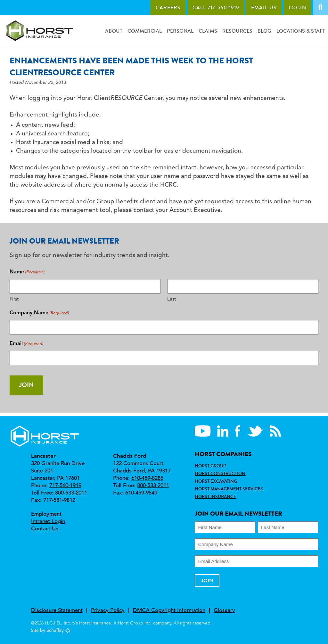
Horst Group (210, 466)
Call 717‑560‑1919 (216, 8)
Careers (168, 8)
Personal (180, 31)
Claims (208, 31)
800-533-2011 (71, 493)
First (14, 299)
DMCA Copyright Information (169, 611)
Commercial (145, 31)
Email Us (264, 8)
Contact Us (45, 529)
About (114, 31)
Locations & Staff (301, 31)
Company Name (39, 313)
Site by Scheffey (47, 631)
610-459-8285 (147, 478)
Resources (237, 31)
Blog (264, 31)
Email (26, 344)
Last (172, 299)
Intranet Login (48, 522)
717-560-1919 (65, 486)
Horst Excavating (216, 481)
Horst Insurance (215, 496)
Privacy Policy (108, 611)
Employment (46, 514)
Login (297, 8)
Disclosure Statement (57, 611)
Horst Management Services (229, 489)
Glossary (224, 611)
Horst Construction (220, 473)
